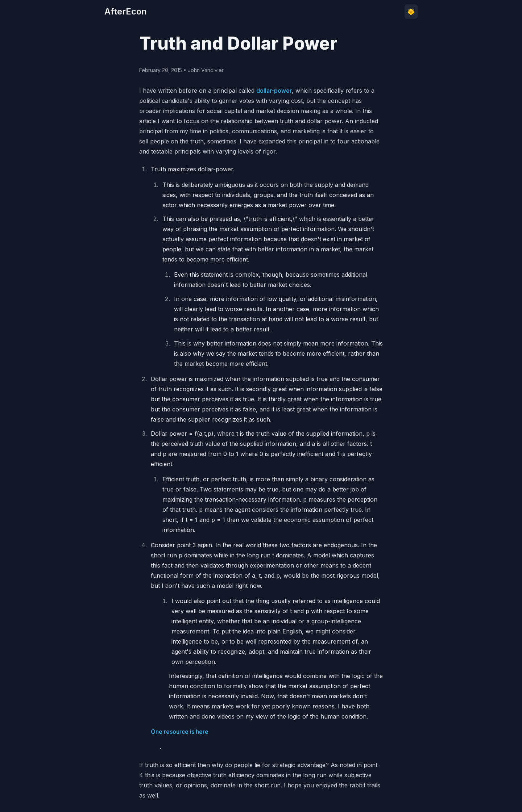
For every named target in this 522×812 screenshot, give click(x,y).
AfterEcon (126, 11)
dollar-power (274, 91)
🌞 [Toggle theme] (411, 12)
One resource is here (180, 732)
